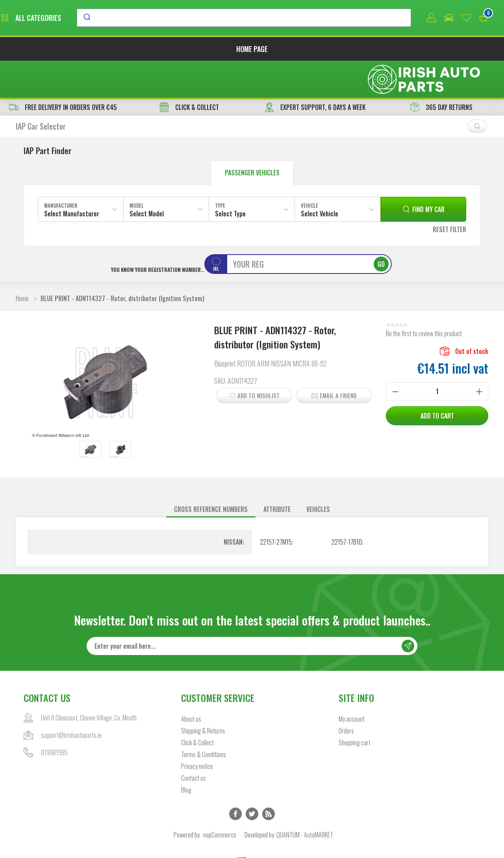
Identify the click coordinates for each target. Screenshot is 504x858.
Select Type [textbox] (230, 178)
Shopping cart (355, 707)
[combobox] (316, 19)
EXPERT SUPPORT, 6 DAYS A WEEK (315, 72)
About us (191, 684)
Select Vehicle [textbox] (320, 178)
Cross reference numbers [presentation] (211, 474)
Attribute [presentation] (277, 474)
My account (352, 684)
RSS (269, 779)
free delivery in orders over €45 (63, 72)
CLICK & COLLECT (189, 72)
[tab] (211, 474)
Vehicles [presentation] (318, 474)
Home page (252, 50)
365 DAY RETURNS (441, 72)
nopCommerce (220, 800)
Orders (346, 696)
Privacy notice (197, 731)
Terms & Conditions (204, 719)
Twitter (252, 779)
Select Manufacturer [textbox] (72, 178)
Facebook (235, 779)
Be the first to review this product (424, 298)
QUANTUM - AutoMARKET (305, 800)
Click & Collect (197, 707)
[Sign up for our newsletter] (252, 611)
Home (22, 263)
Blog (186, 755)
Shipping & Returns (203, 696)
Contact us (194, 743)
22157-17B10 (347, 506)
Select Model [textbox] (147, 178)
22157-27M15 (276, 506)
